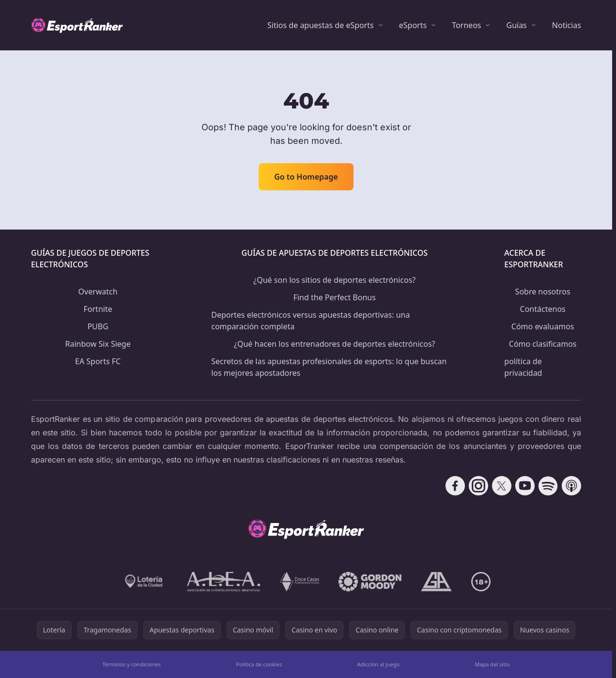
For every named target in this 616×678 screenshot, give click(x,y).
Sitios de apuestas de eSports (321, 25)
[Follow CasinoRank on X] (502, 486)
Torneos (466, 25)
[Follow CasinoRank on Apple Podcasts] (571, 486)
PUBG (98, 326)
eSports (413, 25)
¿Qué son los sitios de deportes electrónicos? (334, 280)
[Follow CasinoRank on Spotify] (548, 486)
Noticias (567, 25)
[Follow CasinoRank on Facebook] (455, 486)
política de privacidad (523, 367)
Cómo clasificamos (543, 344)
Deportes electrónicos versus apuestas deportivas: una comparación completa (310, 321)
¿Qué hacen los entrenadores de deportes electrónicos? (335, 344)
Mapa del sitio (492, 664)
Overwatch (98, 292)
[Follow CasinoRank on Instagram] (478, 486)
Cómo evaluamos (543, 326)
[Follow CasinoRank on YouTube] (525, 486)
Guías (516, 25)
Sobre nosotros (543, 292)
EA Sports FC (98, 361)
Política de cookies (259, 664)
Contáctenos (543, 309)
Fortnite (98, 309)
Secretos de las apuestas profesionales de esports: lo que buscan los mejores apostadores (329, 367)
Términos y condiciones (131, 664)
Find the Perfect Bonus (335, 297)
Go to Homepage (306, 177)
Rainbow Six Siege (98, 344)
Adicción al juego (378, 664)
